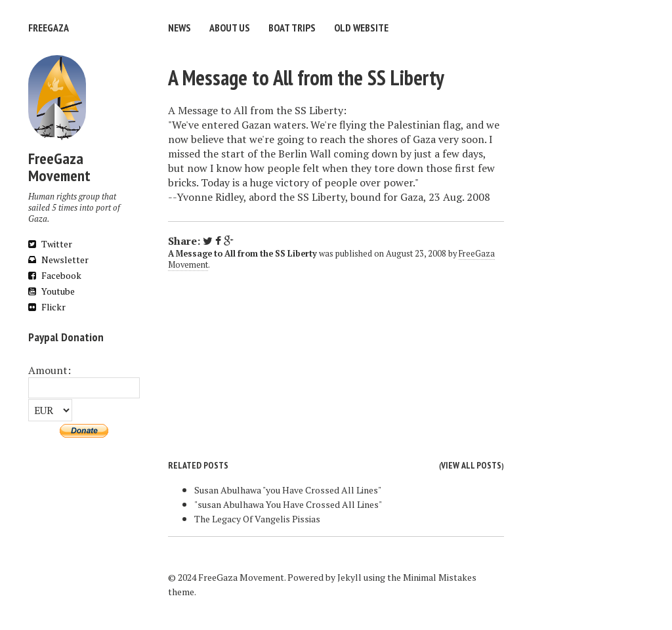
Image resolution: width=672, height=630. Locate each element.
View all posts (471, 465)
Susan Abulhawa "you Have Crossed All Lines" (288, 490)
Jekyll (349, 577)
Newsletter (58, 260)
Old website (361, 28)
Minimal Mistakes (440, 577)
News (179, 28)
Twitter (50, 244)
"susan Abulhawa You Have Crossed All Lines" (288, 504)
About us (230, 28)
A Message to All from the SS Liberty (306, 77)
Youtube (52, 291)
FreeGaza (49, 28)
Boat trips (292, 28)
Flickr (47, 307)
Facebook (55, 275)
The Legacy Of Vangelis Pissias (257, 519)
